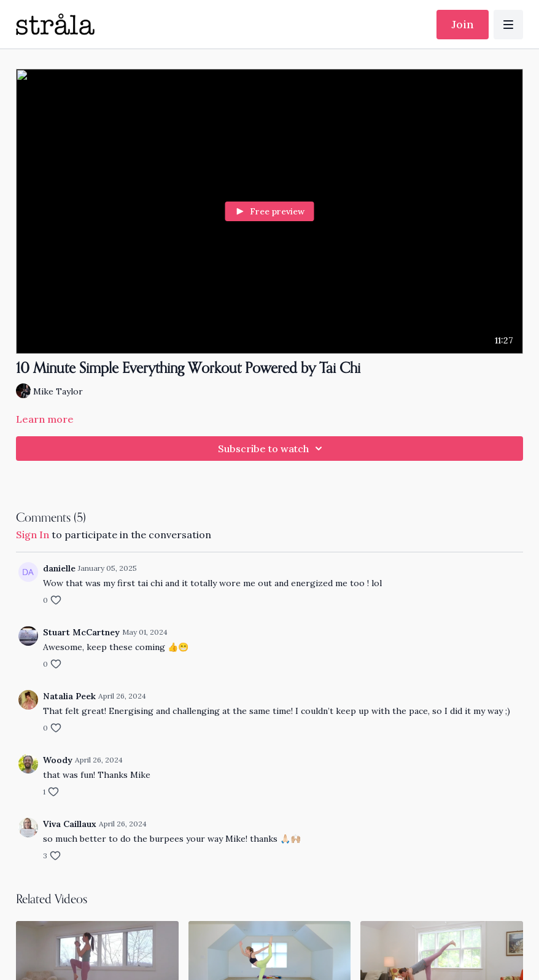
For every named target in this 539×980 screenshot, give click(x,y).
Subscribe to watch (272, 449)
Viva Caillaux (70, 824)
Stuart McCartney (81, 632)
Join (463, 24)
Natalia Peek (69, 696)
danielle (59, 568)
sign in (33, 535)
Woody (58, 760)
